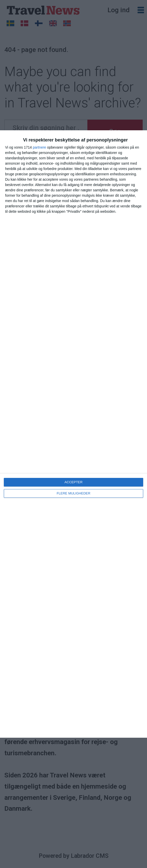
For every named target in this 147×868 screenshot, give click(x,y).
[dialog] (73, 434)
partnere (39, 147)
